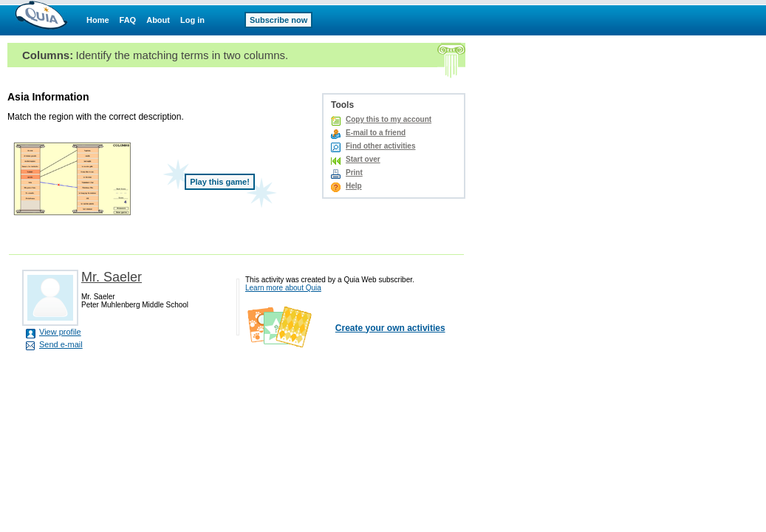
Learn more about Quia (283, 288)
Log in (192, 20)
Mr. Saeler (112, 277)
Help (354, 186)
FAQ (128, 20)
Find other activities (380, 146)
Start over (363, 159)
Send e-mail (61, 344)
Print (354, 173)
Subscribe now (278, 20)
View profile (60, 332)
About (158, 20)
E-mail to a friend (376, 133)
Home (98, 20)
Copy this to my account (389, 119)
